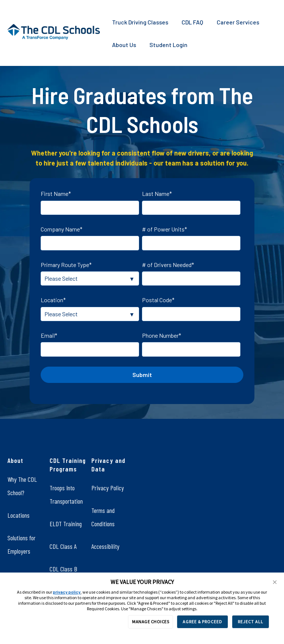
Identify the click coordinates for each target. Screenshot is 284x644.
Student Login (168, 45)
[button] (275, 582)
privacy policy (67, 592)
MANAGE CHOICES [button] (151, 622)
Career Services (238, 22)
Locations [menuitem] (18, 515)
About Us (124, 45)
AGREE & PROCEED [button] (202, 622)
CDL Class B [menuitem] (63, 569)
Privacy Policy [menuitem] (108, 488)
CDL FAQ (192, 22)
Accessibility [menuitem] (105, 546)
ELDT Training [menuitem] (66, 524)
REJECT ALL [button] (251, 622)
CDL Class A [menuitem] (63, 546)
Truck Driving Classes (140, 22)
